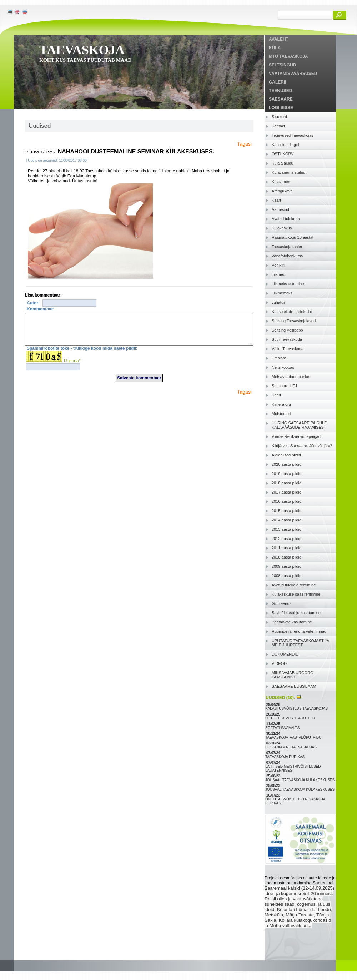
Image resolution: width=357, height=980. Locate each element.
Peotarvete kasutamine (292, 622)
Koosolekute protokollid (292, 312)
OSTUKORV (283, 154)
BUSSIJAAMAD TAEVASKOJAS (291, 747)
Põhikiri (278, 265)
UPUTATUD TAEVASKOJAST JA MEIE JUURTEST (300, 643)
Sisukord (279, 117)
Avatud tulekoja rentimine (294, 585)
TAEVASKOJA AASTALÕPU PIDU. (294, 737)
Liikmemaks (282, 293)
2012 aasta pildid (286, 539)
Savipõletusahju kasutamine (296, 613)
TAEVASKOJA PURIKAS (285, 757)
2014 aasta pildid (286, 520)
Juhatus (279, 302)
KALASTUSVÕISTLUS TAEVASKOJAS (297, 709)
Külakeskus (282, 228)
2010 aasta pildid (286, 557)
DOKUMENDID (285, 654)
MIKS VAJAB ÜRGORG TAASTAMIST (293, 675)
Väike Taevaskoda (288, 349)
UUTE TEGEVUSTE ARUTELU (291, 718)
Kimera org (281, 404)
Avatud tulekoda (286, 219)
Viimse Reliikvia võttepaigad (296, 436)
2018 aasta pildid (286, 483)
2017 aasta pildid (286, 492)
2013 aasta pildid (286, 529)
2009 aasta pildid (286, 566)
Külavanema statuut (289, 172)
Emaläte (279, 358)
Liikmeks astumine (288, 284)
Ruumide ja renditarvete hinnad (299, 631)
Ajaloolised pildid (286, 455)
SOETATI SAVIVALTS (283, 728)
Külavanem (281, 182)
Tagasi (245, 144)
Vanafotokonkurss (287, 256)
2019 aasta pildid (286, 474)
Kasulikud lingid (285, 145)
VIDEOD (279, 663)
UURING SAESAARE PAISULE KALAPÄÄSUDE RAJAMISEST (299, 425)
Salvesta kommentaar (139, 384)
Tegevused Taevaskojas (293, 135)
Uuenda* (72, 367)
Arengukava (282, 191)
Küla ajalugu (283, 163)
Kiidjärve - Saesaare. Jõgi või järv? (302, 446)
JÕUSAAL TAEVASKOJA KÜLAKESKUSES (300, 780)
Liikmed (278, 274)
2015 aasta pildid (286, 511)
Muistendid (281, 414)
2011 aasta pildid (286, 548)
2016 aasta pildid (286, 501)
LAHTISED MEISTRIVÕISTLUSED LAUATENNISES (293, 768)
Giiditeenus (281, 603)
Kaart (276, 200)
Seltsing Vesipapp (287, 330)
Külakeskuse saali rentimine (296, 594)
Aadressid (280, 209)
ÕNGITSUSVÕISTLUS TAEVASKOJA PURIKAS (295, 801)
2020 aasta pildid (286, 464)
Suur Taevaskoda (287, 339)
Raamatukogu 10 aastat (293, 237)
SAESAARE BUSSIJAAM (294, 686)
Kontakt (278, 126)
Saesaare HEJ (284, 386)
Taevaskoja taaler (287, 247)
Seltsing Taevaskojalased (294, 321)
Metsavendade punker (291, 377)
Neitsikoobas (283, 367)
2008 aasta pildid (286, 576)
